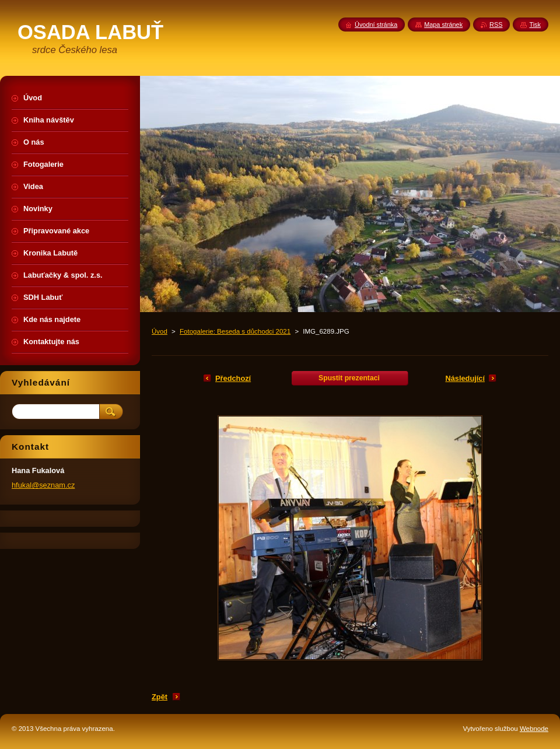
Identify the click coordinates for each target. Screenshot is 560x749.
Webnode (534, 729)
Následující (465, 378)
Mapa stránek (443, 24)
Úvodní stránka (376, 24)
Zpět (160, 697)
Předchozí (233, 378)
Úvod (160, 331)
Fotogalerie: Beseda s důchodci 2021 (235, 331)
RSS (496, 24)
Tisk (535, 24)
